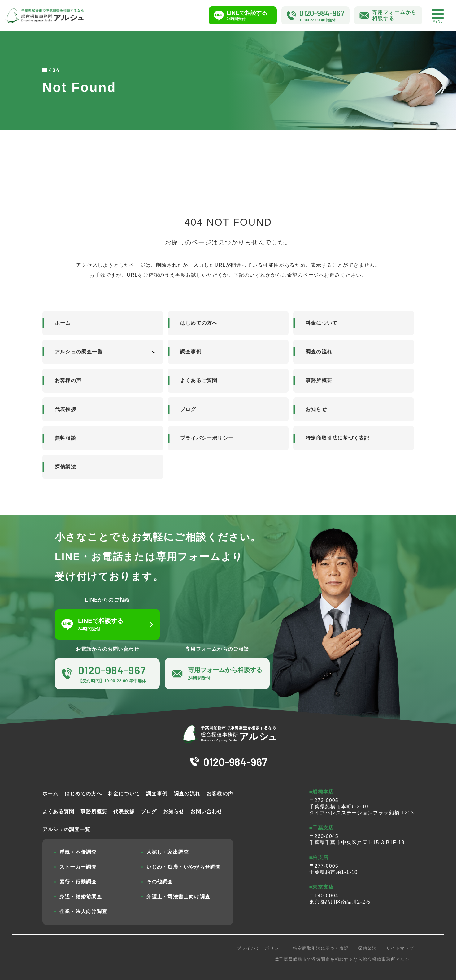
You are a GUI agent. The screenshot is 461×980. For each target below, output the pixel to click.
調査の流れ (319, 352)
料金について (322, 323)
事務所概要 (319, 380)
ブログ (188, 409)
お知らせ (316, 409)
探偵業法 (65, 467)
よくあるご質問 (199, 380)
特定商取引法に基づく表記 (337, 438)
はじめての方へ (199, 323)
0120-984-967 (235, 762)
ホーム (63, 323)
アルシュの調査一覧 (79, 352)
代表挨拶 (65, 409)
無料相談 (65, 438)
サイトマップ (400, 948)
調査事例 (191, 352)
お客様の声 (68, 380)
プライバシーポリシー (207, 438)
